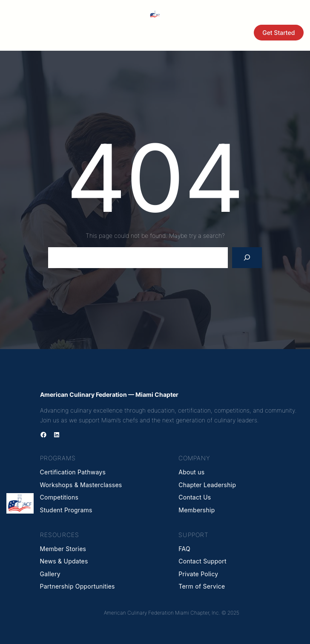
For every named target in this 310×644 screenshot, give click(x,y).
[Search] (247, 258)
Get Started (278, 33)
